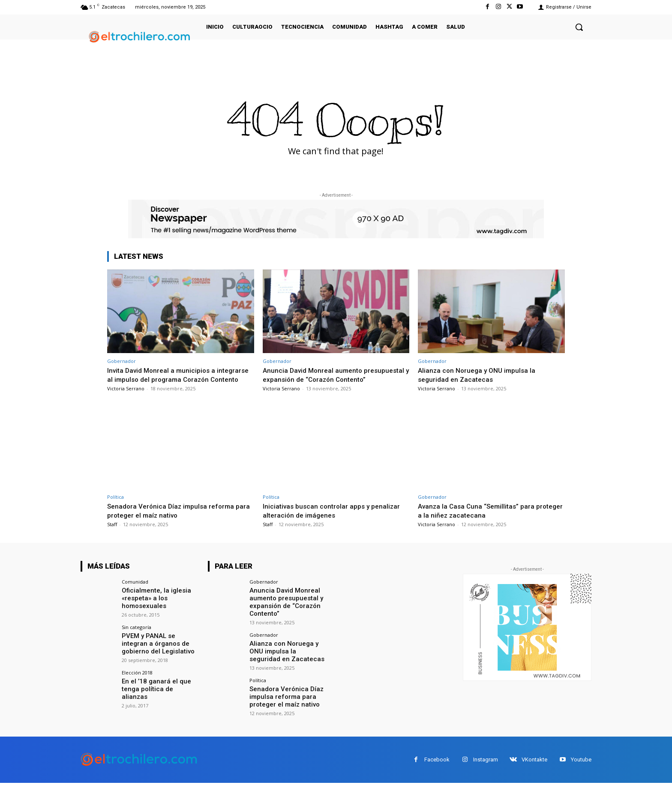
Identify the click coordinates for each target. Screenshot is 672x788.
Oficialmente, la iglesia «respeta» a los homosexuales (154, 606)
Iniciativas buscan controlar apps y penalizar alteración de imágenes (334, 519)
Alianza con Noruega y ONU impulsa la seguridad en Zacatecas (480, 375)
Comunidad (135, 591)
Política (115, 506)
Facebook (437, 765)
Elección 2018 (137, 679)
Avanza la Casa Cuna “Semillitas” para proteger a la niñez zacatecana (480, 519)
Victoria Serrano (126, 397)
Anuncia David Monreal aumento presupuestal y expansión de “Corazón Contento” (326, 379)
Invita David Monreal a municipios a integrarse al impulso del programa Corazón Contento (179, 379)
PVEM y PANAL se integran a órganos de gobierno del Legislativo (159, 650)
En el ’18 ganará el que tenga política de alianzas (158, 691)
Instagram (486, 765)
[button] (579, 27)
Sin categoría (136, 635)
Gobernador (121, 361)
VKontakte (534, 765)
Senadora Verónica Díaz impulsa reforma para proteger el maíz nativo (174, 519)
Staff (112, 533)
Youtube (581, 765)
